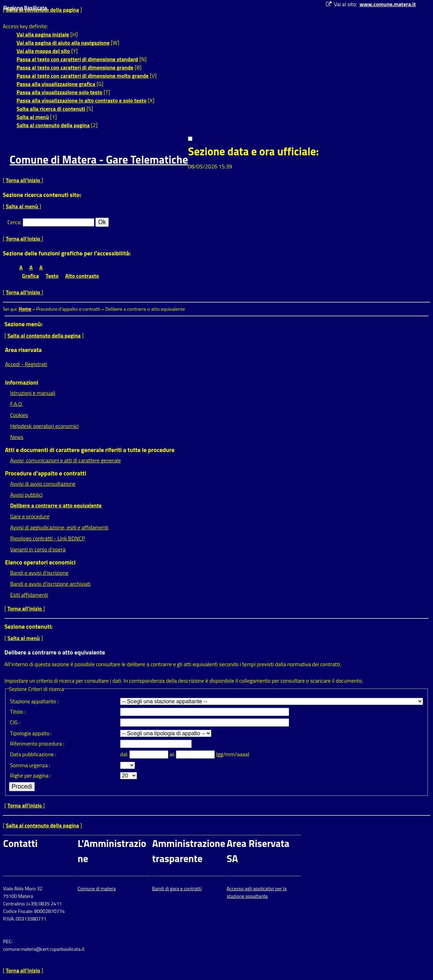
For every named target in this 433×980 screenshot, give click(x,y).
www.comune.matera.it (388, 4)
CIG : (15, 722)
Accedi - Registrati (26, 364)
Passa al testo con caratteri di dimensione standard (77, 59)
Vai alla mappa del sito (43, 51)
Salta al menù (33, 117)
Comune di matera (97, 889)
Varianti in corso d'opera (38, 549)
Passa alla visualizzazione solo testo (59, 92)
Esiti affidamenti (29, 595)
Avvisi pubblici (26, 495)
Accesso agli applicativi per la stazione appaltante (257, 892)
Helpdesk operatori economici (44, 426)
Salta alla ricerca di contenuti (51, 109)
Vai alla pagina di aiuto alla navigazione (63, 43)
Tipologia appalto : (31, 733)
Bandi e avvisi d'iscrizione (39, 573)
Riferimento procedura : (37, 744)
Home (25, 309)
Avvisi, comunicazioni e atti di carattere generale (65, 460)
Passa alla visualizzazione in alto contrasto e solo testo (82, 100)
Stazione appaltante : (34, 701)
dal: (125, 754)
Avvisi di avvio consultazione (43, 484)
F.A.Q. (16, 404)
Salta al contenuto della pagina (53, 125)
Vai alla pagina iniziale (43, 34)
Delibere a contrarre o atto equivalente (56, 505)
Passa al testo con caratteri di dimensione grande (75, 67)
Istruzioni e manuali (33, 393)
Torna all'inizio (24, 180)
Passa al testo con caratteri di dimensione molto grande (83, 76)
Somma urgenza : (30, 765)
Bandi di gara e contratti (177, 889)
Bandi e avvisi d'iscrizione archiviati (50, 584)
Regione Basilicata (25, 8)
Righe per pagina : (30, 775)
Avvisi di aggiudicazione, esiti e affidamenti (59, 527)
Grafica (30, 276)
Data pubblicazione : (33, 754)
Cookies (19, 415)
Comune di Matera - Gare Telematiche (99, 159)
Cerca (14, 222)
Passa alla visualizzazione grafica (56, 84)
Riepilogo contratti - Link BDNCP (47, 538)
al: (173, 754)
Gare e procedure (30, 516)
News (17, 437)
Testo (52, 276)
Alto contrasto (82, 276)
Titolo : (18, 712)
